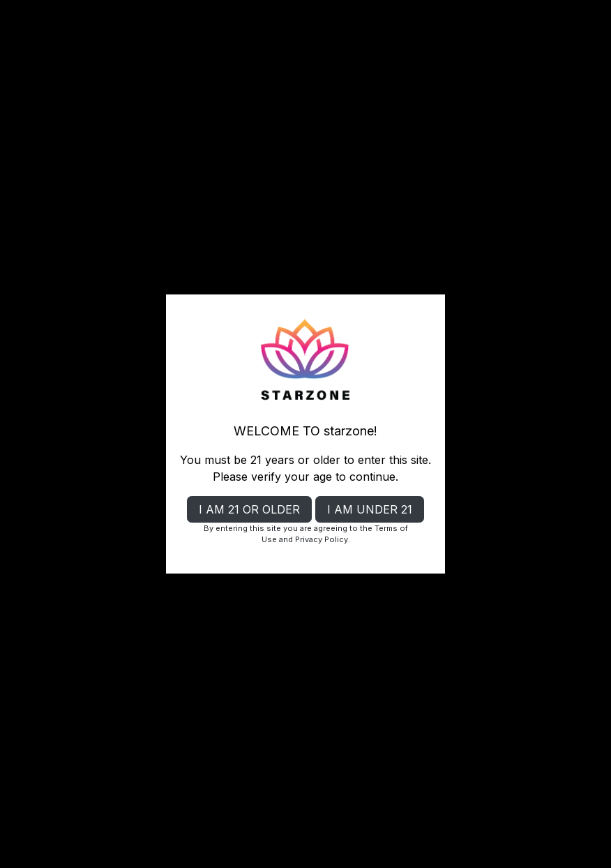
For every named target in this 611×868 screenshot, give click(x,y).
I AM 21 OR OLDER (249, 509)
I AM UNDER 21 (370, 509)
